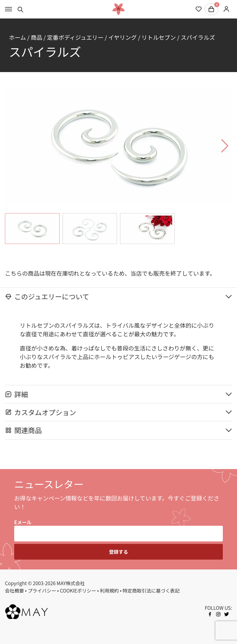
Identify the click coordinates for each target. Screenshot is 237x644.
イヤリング (123, 37)
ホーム (17, 37)
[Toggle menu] (8, 9)
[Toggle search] (21, 9)
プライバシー (42, 590)
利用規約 (110, 590)
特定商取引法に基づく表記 (151, 590)
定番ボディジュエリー (75, 37)
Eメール (23, 522)
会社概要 (15, 590)
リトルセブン (159, 37)
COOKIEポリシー (78, 590)
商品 (37, 37)
